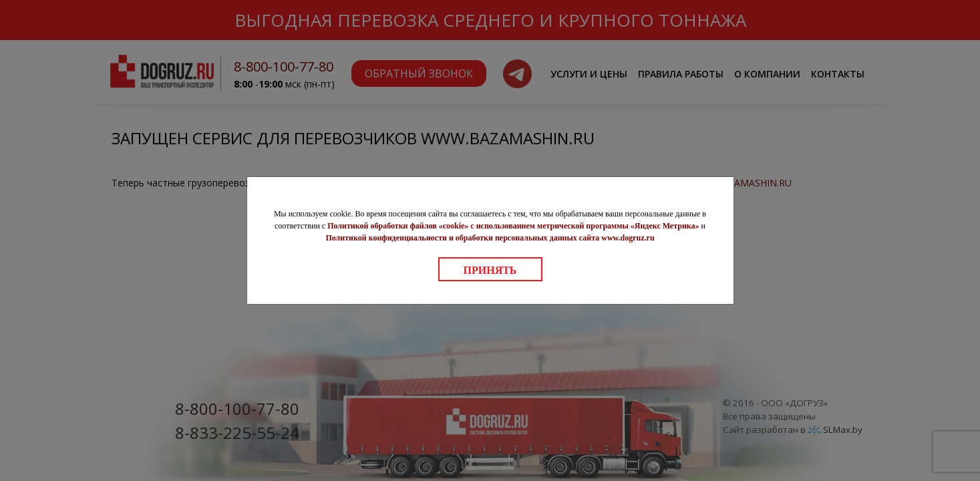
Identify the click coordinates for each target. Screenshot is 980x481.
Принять (490, 270)
